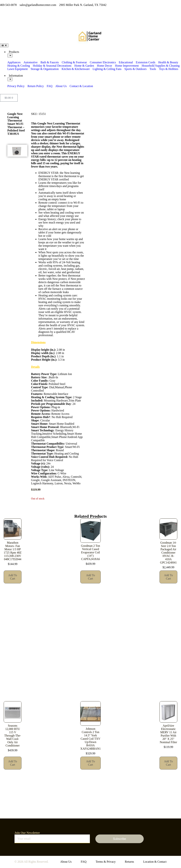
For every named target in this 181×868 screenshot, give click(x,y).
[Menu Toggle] (4, 45)
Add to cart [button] (13, 577)
